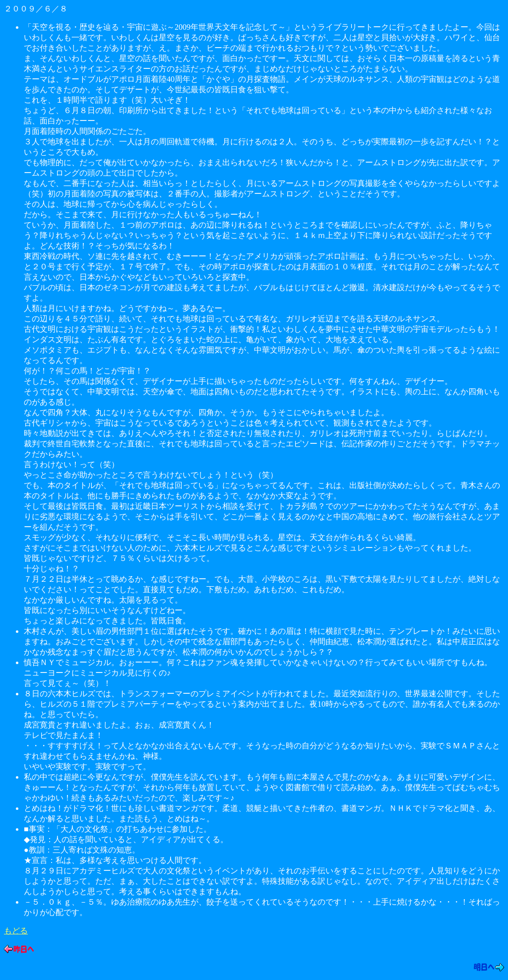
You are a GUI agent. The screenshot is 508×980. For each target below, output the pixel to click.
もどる (16, 931)
